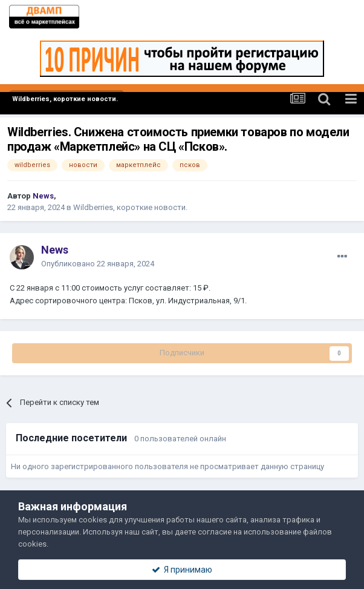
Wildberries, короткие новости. (130, 207)
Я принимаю (182, 570)
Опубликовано (98, 264)
